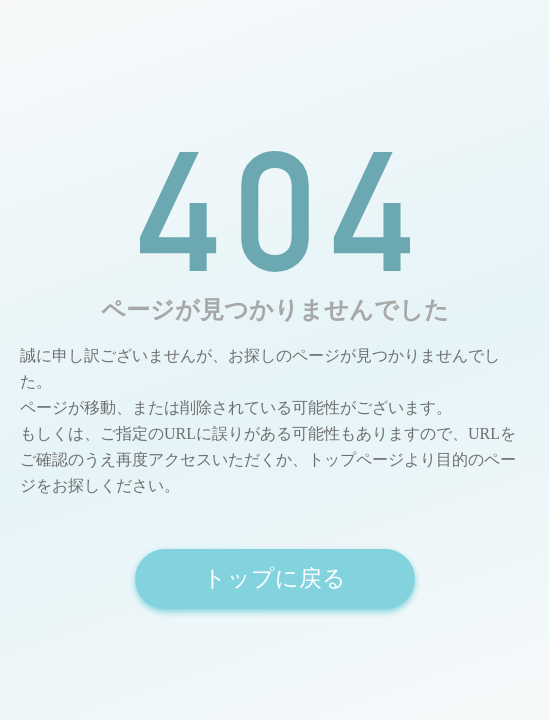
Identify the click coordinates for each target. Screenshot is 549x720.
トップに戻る (274, 578)
